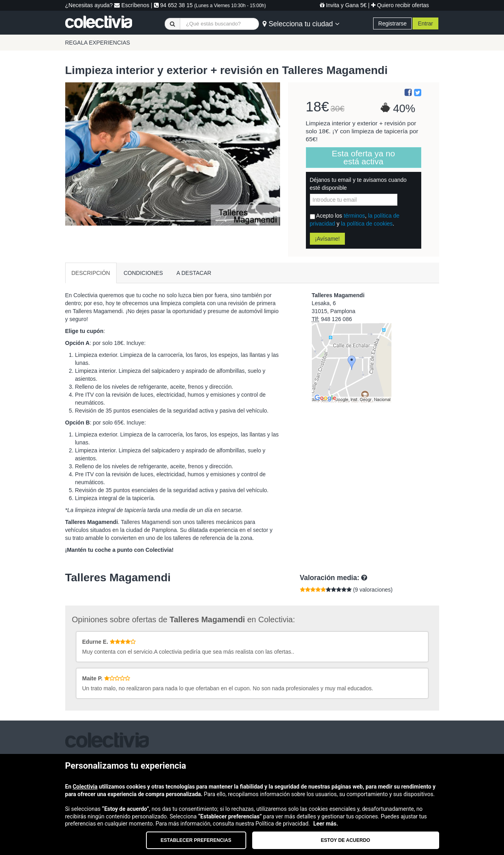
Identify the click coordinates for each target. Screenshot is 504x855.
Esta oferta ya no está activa (363, 157)
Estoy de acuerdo (346, 840)
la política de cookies (367, 224)
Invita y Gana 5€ (343, 5)
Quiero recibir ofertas (400, 5)
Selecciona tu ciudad (301, 24)
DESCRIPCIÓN (91, 273)
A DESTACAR (194, 273)
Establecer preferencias (196, 840)
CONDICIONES (143, 273)
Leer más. (326, 824)
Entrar (425, 23)
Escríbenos (132, 5)
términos (354, 216)
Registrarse (393, 23)
